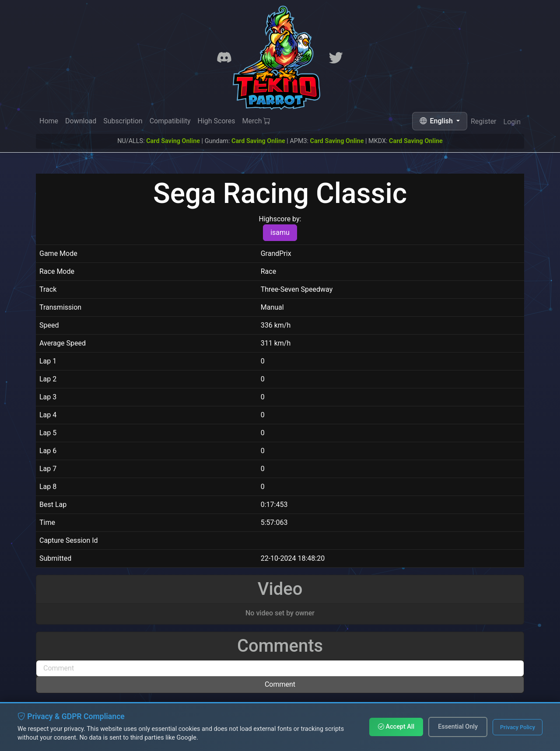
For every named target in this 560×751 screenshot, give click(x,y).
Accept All (396, 727)
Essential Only (458, 727)
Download (81, 121)
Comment (280, 684)
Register (484, 122)
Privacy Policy (518, 727)
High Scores (216, 121)
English (437, 121)
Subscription (123, 121)
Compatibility (170, 121)
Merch (257, 121)
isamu (280, 232)
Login (512, 124)
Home (49, 121)
